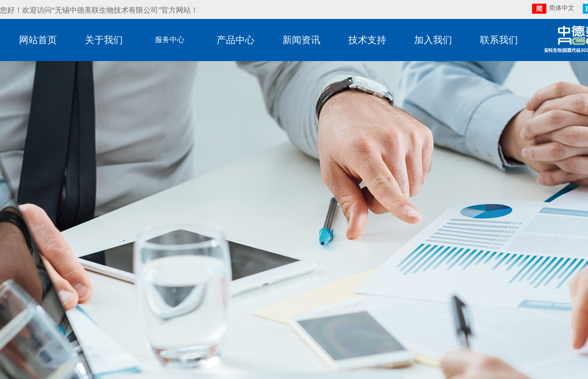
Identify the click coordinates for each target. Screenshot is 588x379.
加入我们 (433, 40)
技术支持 (367, 40)
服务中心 (170, 40)
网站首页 (38, 40)
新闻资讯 (301, 40)
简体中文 (553, 9)
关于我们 (104, 40)
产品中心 (236, 40)
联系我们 (499, 40)
